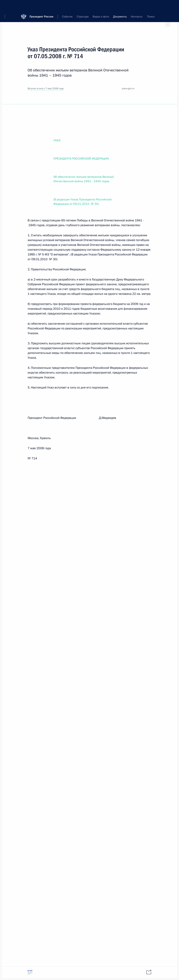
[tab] (30, 972)
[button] (6, 6)
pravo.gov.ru (128, 89)
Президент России (41, 5)
